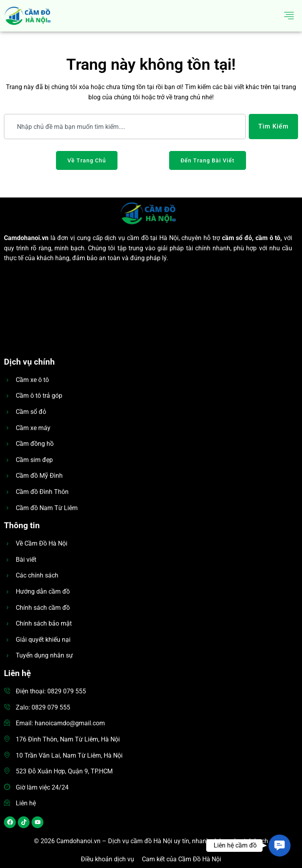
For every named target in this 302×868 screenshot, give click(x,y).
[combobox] (125, 127)
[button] (279, 845)
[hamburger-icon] (289, 16)
